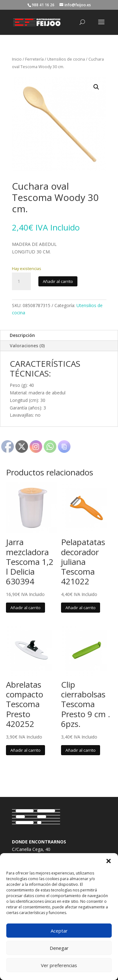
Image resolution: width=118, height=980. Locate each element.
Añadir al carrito (58, 281)
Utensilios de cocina (66, 59)
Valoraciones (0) (27, 346)
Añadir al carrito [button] (25, 608)
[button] (109, 861)
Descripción (22, 335)
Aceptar (59, 931)
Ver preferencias (59, 965)
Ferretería (34, 59)
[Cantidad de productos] (21, 281)
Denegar (59, 948)
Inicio (17, 59)
